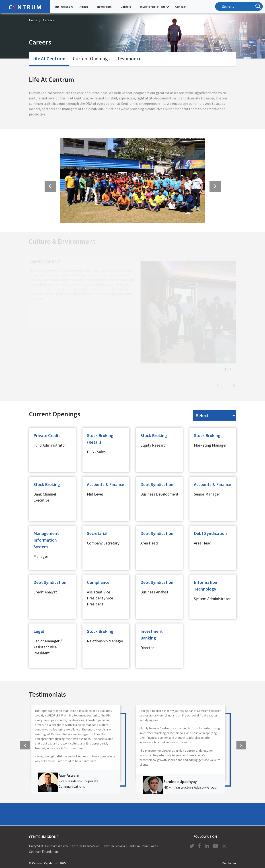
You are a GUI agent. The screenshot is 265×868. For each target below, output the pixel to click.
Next (234, 385)
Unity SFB (36, 846)
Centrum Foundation (43, 852)
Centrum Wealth (56, 846)
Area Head (149, 543)
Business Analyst (154, 592)
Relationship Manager (105, 641)
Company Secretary (103, 543)
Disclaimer (229, 863)
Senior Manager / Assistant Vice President (48, 647)
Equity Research (154, 445)
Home (33, 20)
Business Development (159, 494)
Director (147, 648)
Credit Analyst (45, 592)
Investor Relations (153, 7)
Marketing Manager (210, 445)
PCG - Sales (96, 452)
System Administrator (212, 599)
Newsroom (104, 7)
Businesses (62, 7)
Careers (126, 7)
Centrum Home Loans (143, 846)
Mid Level (95, 494)
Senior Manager (207, 494)
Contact (181, 7)
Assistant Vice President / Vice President (100, 598)
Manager (41, 556)
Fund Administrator (50, 445)
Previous (218, 385)
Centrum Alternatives (85, 846)
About (84, 7)
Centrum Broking (114, 846)
